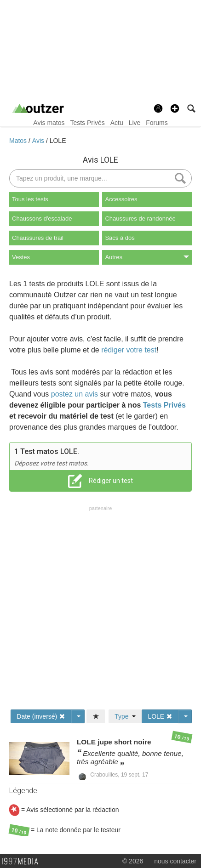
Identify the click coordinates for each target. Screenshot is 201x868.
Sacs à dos (120, 238)
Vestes (21, 257)
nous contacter (175, 861)
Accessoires (121, 199)
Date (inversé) (41, 716)
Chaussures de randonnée (140, 218)
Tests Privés (87, 123)
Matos (19, 141)
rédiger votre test (129, 350)
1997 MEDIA (23, 862)
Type (125, 716)
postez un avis (75, 394)
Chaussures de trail (38, 238)
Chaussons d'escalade (42, 218)
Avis (39, 141)
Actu (117, 123)
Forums (157, 123)
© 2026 (133, 861)
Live (135, 123)
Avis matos (49, 123)
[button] (175, 108)
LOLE (58, 141)
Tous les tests (30, 199)
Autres (147, 257)
